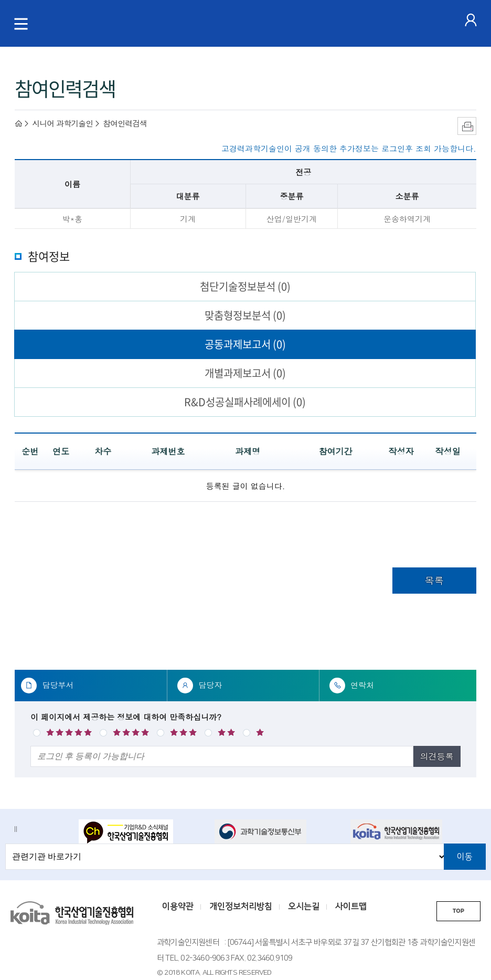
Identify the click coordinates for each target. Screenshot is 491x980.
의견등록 (437, 756)
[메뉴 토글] (21, 24)
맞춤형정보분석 (245, 315)
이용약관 (178, 907)
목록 (434, 580)
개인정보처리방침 (241, 907)
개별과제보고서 (245, 373)
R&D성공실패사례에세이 (245, 402)
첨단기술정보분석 (245, 286)
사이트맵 (351, 907)
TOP (458, 911)
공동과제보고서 (245, 344)
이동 (465, 857)
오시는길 (304, 907)
